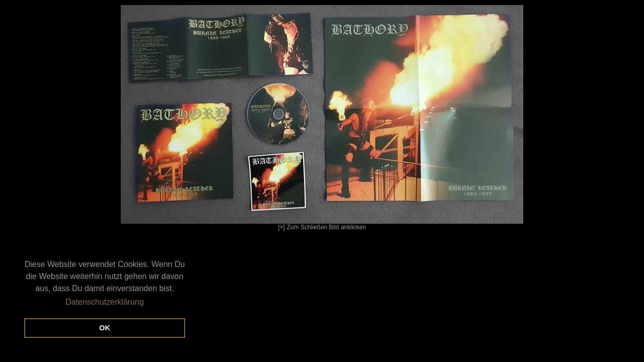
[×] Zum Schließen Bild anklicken (266, 118)
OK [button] (105, 328)
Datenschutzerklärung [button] (105, 302)
